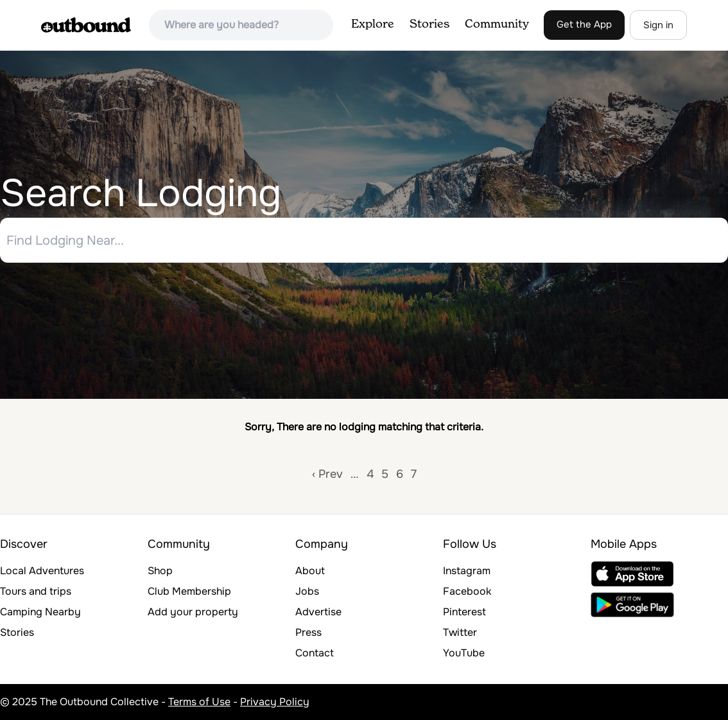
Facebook (467, 591)
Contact (315, 653)
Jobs (307, 591)
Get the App (584, 24)
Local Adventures (42, 571)
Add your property (193, 612)
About (310, 571)
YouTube (464, 653)
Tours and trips (36, 591)
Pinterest (464, 612)
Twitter (460, 632)
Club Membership (189, 591)
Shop (160, 571)
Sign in (658, 25)
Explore (373, 24)
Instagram (467, 571)
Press (308, 632)
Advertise (318, 612)
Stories (429, 24)
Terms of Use (199, 702)
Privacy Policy (275, 702)
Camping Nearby (40, 612)
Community (497, 24)
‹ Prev (327, 474)
